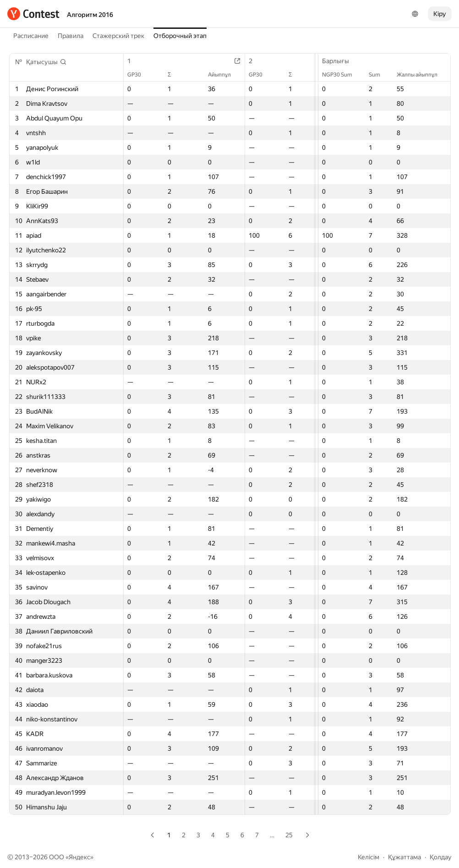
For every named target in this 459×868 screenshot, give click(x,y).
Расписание (31, 36)
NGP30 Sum (342, 75)
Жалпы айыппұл (422, 75)
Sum (379, 75)
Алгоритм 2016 (90, 15)
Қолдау (441, 857)
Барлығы (340, 61)
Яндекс (79, 857)
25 (289, 835)
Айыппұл (225, 75)
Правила (71, 36)
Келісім (369, 857)
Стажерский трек (118, 36)
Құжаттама (404, 857)
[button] (46, 62)
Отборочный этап (180, 36)
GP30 (139, 75)
